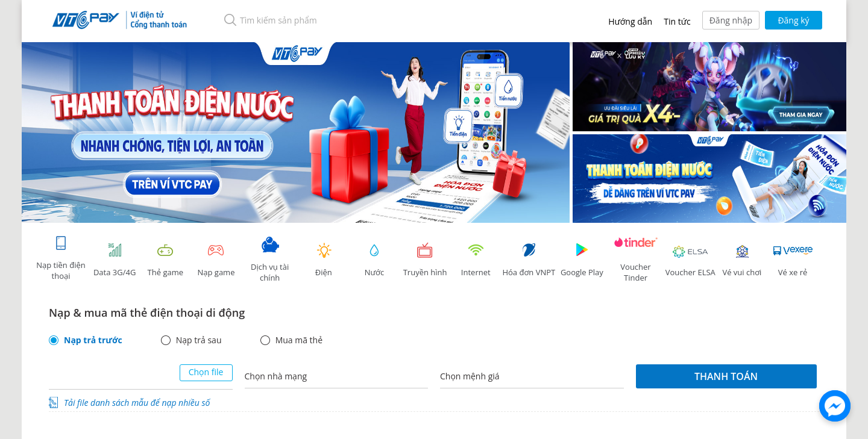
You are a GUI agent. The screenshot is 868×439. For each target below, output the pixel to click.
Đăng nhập (731, 20)
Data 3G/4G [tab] (115, 260)
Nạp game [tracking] (216, 260)
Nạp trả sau (199, 340)
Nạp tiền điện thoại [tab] (61, 258)
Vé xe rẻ (793, 260)
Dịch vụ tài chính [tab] (270, 260)
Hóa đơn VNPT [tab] (529, 260)
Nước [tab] (374, 260)
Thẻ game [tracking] (165, 260)
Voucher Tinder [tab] (636, 260)
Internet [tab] (476, 260)
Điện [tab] (324, 260)
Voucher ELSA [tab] (690, 260)
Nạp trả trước (93, 340)
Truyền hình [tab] (425, 260)
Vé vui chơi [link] (742, 260)
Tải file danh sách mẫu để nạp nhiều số (137, 403)
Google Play (582, 260)
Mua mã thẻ (299, 340)
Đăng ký (793, 20)
